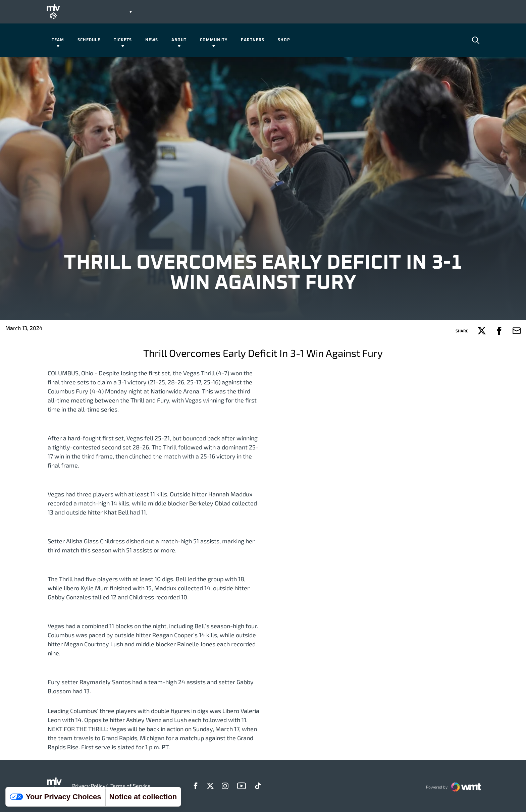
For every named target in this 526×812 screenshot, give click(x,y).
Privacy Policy (89, 786)
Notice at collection (143, 797)
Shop (284, 40)
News (152, 40)
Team (58, 40)
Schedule (89, 40)
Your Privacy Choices (56, 797)
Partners (253, 40)
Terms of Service (130, 786)
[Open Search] (476, 40)
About (179, 40)
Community (214, 40)
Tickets (123, 40)
